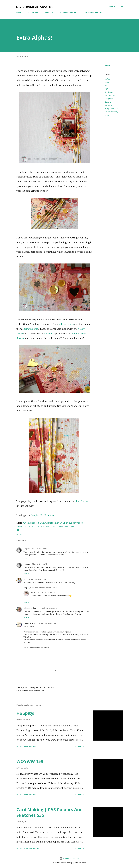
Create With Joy (30, 623)
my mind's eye (110, 95)
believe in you (66, 324)
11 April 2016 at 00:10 (48, 608)
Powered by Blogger (69, 858)
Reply (26, 558)
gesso (107, 82)
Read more (79, 747)
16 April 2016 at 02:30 (47, 623)
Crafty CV (49, 12)
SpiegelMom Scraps (112, 109)
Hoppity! (25, 713)
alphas (107, 79)
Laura (33, 592)
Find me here (33, 12)
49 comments (30, 795)
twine (107, 115)
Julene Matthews (30, 608)
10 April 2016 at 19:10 (37, 579)
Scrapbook (109, 99)
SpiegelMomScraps (112, 112)
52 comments (30, 747)
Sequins (108, 102)
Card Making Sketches (93, 12)
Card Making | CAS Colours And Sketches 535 (50, 812)
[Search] (112, 7)
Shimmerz (49, 333)
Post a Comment (31, 849)
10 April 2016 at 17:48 (41, 549)
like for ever (83, 501)
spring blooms (30, 329)
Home (18, 12)
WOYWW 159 (30, 761)
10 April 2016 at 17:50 (41, 564)
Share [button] (108, 65)
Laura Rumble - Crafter (34, 7)
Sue (25, 579)
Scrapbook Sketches (68, 12)
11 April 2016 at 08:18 (46, 592)
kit (106, 86)
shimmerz (109, 105)
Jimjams (27, 549)
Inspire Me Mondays (43, 515)
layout (107, 89)
